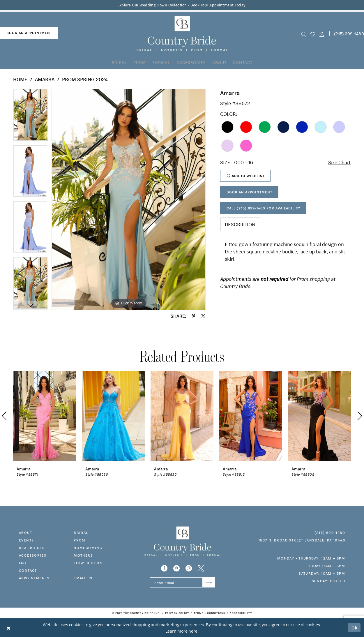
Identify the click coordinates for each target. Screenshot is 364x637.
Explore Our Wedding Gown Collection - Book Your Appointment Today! (182, 5)
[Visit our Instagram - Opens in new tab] (189, 568)
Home (20, 79)
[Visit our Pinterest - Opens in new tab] (176, 568)
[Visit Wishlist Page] (313, 34)
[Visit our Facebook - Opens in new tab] (164, 568)
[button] (322, 34)
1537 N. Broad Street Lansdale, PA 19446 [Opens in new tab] (302, 540)
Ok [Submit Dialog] (355, 628)
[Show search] (304, 34)
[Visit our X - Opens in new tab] (201, 568)
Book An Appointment (249, 192)
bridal (81, 532)
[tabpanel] (30, 117)
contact (28, 570)
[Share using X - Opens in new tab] (203, 316)
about (25, 532)
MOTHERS (83, 555)
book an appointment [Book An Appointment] (29, 33)
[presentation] (45, 416)
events (26, 540)
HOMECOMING (88, 548)
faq (23, 563)
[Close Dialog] (9, 628)
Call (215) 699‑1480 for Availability (263, 208)
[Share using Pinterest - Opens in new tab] (194, 316)
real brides (32, 548)
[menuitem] (29, 33)
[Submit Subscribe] (209, 582)
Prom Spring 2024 (85, 79)
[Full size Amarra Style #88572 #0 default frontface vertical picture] (129, 200)
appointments (34, 578)
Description (240, 224)
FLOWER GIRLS (88, 563)
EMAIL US (83, 578)
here (193, 631)
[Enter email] (182, 582)
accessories (33, 555)
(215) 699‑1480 (330, 532)
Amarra (45, 79)
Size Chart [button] (339, 162)
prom (80, 540)
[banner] (182, 34)
